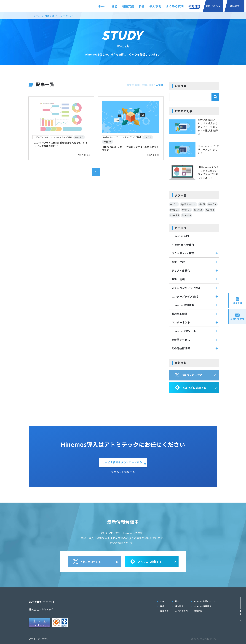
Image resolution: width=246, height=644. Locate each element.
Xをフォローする (189, 375)
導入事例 (155, 6)
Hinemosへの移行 (183, 245)
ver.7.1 (174, 204)
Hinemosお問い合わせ (205, 601)
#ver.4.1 (175, 215)
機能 (115, 6)
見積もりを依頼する (123, 472)
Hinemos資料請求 (203, 606)
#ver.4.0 (186, 215)
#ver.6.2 (175, 210)
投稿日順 (148, 85)
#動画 (202, 204)
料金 (142, 6)
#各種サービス (188, 204)
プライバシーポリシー (40, 639)
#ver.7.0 (212, 204)
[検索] (215, 97)
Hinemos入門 (180, 236)
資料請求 (235, 6)
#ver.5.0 (210, 210)
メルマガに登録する (191, 388)
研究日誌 (194, 6)
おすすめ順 (133, 85)
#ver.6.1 (186, 210)
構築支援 (128, 6)
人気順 (160, 85)
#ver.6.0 (198, 210)
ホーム (102, 6)
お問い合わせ (213, 6)
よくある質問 (175, 6)
